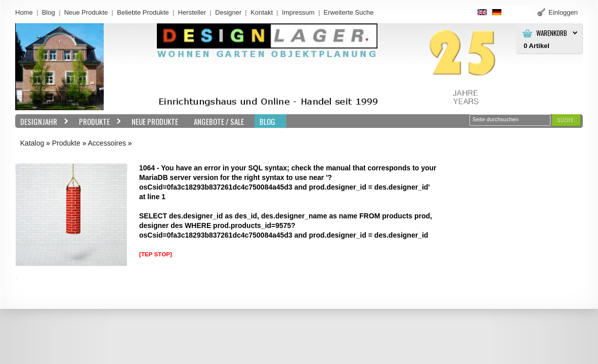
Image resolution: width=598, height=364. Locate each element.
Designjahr (42, 122)
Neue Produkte (86, 12)
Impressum (298, 12)
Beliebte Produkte (143, 12)
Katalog (32, 143)
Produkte (98, 122)
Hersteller (192, 12)
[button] (566, 120)
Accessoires (107, 143)
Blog (49, 12)
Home (24, 12)
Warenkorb (552, 33)
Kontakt (262, 12)
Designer (228, 12)
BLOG (267, 121)
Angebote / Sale (219, 121)
